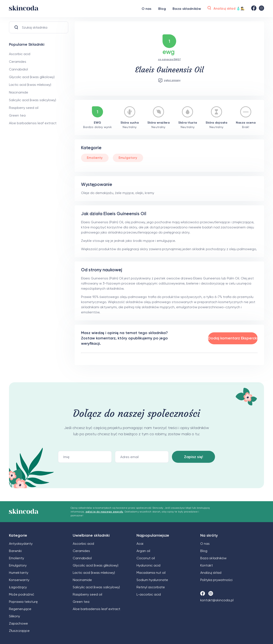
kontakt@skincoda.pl (217, 600)
